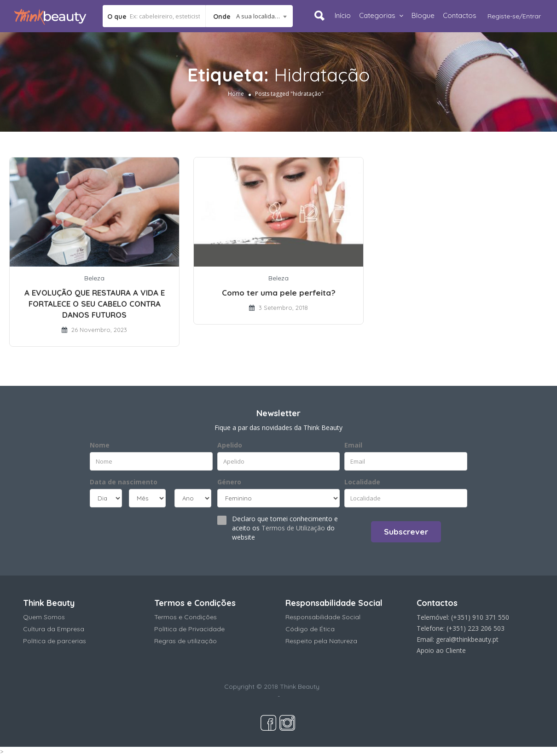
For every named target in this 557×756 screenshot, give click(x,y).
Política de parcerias (55, 641)
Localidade (362, 482)
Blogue (423, 15)
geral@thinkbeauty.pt (467, 639)
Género (229, 482)
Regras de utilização (186, 641)
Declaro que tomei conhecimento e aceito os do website (285, 528)
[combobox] (249, 16)
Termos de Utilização (293, 528)
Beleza (94, 278)
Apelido (230, 445)
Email (353, 445)
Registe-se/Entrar (514, 16)
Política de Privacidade (189, 629)
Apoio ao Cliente (441, 650)
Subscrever (406, 532)
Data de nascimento (124, 482)
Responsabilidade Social (323, 617)
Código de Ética (310, 629)
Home (236, 93)
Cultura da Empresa (54, 629)
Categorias (377, 15)
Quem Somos (44, 617)
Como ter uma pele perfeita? (279, 293)
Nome (100, 445)
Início (343, 15)
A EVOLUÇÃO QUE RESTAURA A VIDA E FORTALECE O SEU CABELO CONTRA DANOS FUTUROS (95, 304)
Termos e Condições (186, 617)
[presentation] (146, 531)
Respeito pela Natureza (321, 641)
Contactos (460, 15)
